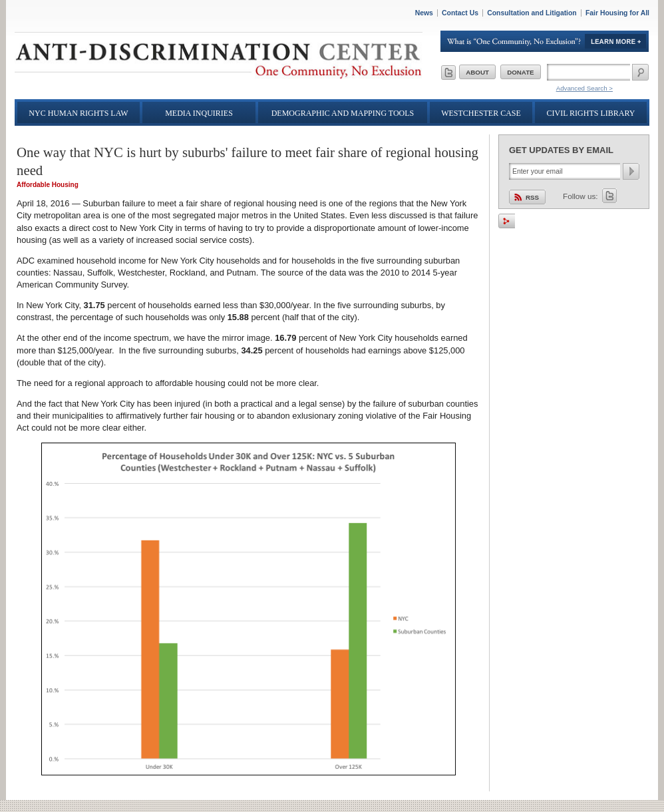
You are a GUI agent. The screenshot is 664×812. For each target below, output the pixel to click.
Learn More (545, 41)
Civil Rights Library (591, 113)
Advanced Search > (584, 88)
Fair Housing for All (617, 13)
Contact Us (460, 13)
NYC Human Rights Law (78, 113)
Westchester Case (481, 113)
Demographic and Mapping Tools (343, 113)
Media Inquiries (199, 113)
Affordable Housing (48, 185)
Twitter (609, 196)
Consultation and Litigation (532, 13)
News (424, 13)
